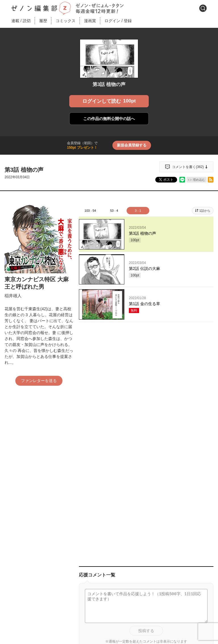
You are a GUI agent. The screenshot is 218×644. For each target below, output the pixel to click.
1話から (205, 211)
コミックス (66, 21)
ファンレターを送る (39, 381)
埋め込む (199, 180)
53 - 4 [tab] (114, 211)
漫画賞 (90, 21)
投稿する (146, 631)
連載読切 (21, 21)
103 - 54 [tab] (90, 211)
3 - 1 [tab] (138, 211)
